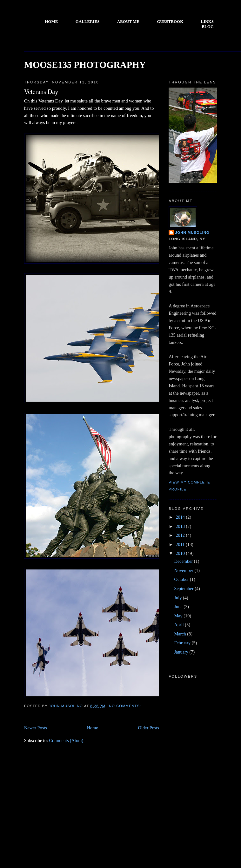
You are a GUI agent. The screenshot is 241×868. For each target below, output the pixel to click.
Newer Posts (36, 728)
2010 (181, 553)
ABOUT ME (128, 21)
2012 (181, 535)
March (181, 634)
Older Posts (149, 728)
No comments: (126, 706)
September (184, 589)
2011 (181, 544)
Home (93, 728)
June (179, 607)
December (184, 561)
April (179, 625)
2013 (181, 526)
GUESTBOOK (170, 21)
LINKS (207, 21)
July (178, 598)
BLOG (208, 26)
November (184, 570)
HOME (51, 21)
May (179, 616)
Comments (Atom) (66, 740)
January (182, 652)
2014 (181, 517)
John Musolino (192, 233)
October (182, 579)
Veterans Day (41, 92)
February (183, 643)
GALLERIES (88, 21)
